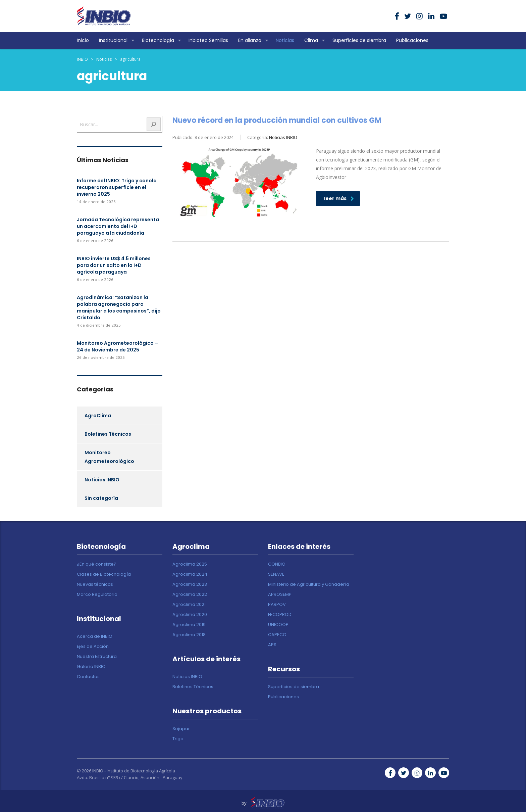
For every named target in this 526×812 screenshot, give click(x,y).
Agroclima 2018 (189, 635)
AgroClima (98, 416)
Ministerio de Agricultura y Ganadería (309, 584)
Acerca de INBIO (95, 636)
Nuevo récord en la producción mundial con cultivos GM (277, 120)
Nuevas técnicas (95, 584)
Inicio (83, 40)
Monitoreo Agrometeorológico (109, 457)
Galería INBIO (91, 667)
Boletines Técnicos (108, 434)
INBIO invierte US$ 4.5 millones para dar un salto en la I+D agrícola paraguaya (114, 265)
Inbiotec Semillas (208, 40)
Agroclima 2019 (189, 625)
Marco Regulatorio (97, 594)
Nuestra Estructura (97, 657)
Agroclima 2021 (189, 605)
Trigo (178, 739)
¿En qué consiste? (97, 564)
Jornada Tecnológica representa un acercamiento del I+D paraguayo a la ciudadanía (118, 226)
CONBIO (277, 564)
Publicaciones (412, 40)
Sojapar (181, 729)
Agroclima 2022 (190, 594)
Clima (311, 40)
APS (272, 645)
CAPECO (277, 635)
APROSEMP (280, 594)
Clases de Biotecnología (104, 574)
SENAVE (276, 574)
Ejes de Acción (93, 647)
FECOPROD (280, 615)
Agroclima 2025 (190, 564)
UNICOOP (278, 625)
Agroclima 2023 (190, 584)
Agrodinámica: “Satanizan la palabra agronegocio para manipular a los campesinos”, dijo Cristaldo (119, 307)
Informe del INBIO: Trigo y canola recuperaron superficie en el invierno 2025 (117, 187)
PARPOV (277, 605)
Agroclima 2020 (190, 615)
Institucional (113, 40)
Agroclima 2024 (190, 574)
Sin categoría (101, 498)
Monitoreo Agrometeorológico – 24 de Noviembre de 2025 (117, 346)
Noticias (285, 40)
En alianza (250, 40)
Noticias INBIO (102, 480)
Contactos (88, 677)
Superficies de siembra (359, 40)
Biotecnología (158, 40)
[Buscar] (154, 124)
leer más (339, 198)
